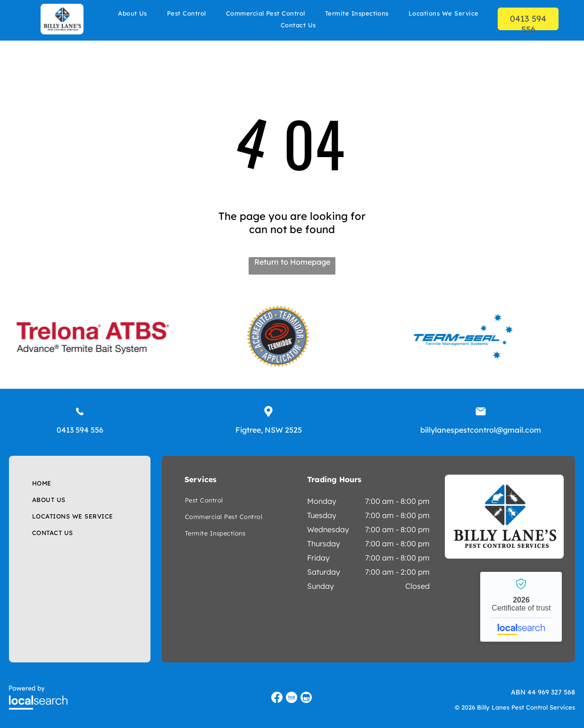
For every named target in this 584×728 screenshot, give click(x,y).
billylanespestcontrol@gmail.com (481, 430)
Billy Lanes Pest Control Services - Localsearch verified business (521, 607)
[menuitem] (133, 13)
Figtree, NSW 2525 (269, 430)
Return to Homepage (292, 262)
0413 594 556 (80, 430)
